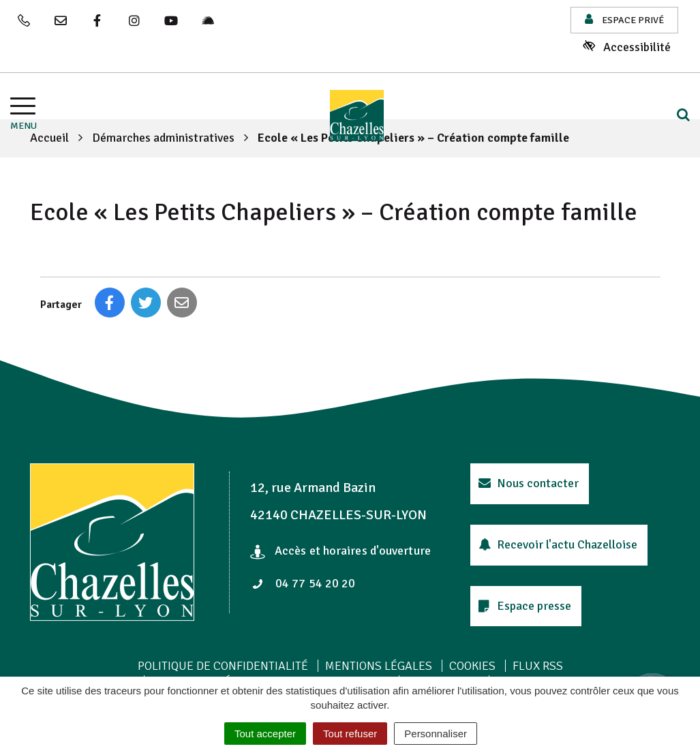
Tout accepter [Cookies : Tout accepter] (265, 734)
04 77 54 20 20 (303, 583)
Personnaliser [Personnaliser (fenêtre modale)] (436, 734)
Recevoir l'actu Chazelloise (558, 544)
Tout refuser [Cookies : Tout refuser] (350, 734)
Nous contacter (529, 483)
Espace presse (525, 606)
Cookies (472, 666)
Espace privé (624, 19)
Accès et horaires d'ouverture (340, 551)
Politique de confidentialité (223, 666)
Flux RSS (538, 666)
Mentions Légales (379, 666)
